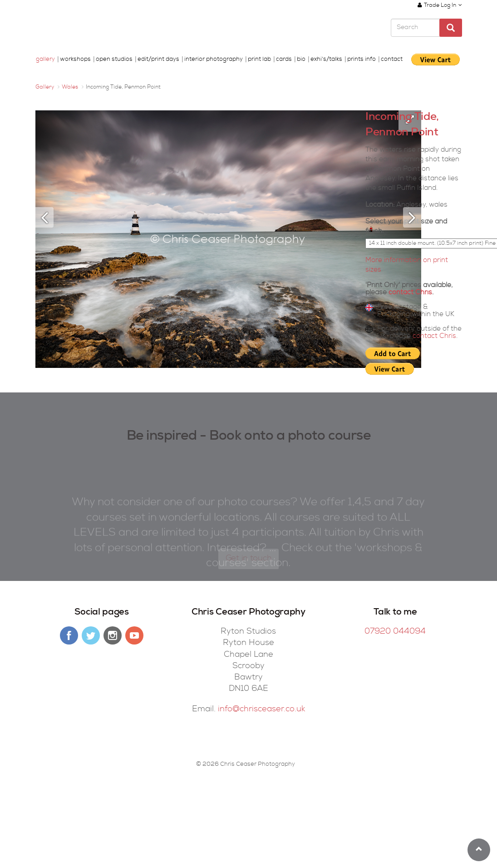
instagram (113, 635)
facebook (69, 635)
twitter (91, 635)
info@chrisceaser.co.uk (261, 709)
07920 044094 (395, 632)
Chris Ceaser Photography (95, 29)
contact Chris (410, 293)
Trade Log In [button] (440, 5)
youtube (134, 635)
